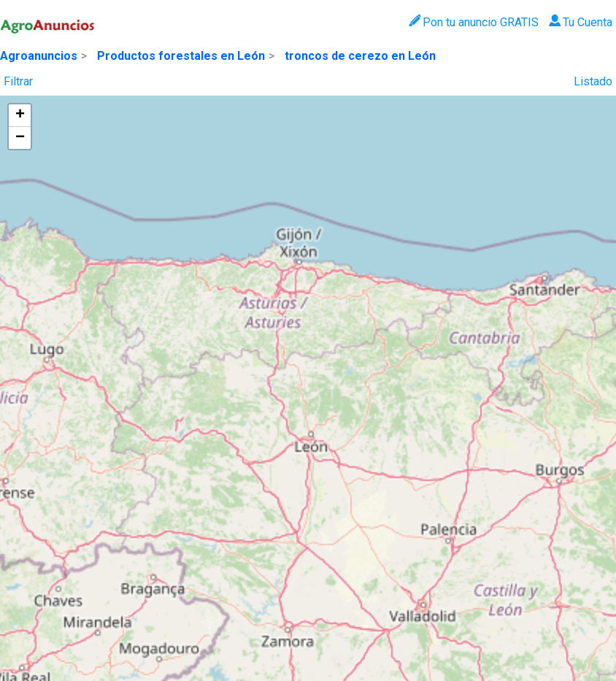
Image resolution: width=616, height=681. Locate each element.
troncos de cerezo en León (360, 56)
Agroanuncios (39, 56)
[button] (20, 116)
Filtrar (18, 81)
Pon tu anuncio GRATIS (473, 22)
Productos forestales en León (181, 56)
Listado (593, 81)
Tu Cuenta (581, 22)
